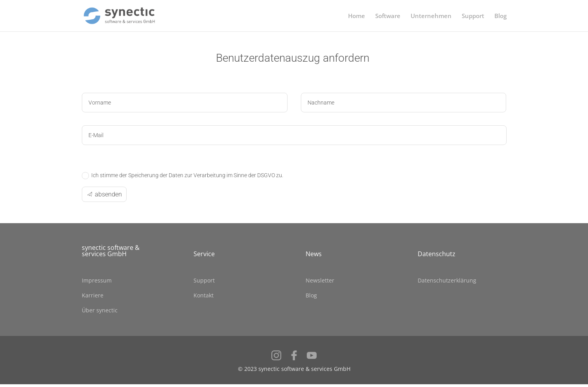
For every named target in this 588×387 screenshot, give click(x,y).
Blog (500, 16)
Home (357, 16)
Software (388, 16)
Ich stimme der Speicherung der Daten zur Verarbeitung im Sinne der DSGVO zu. (182, 176)
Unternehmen (431, 16)
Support (473, 16)
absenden (108, 194)
